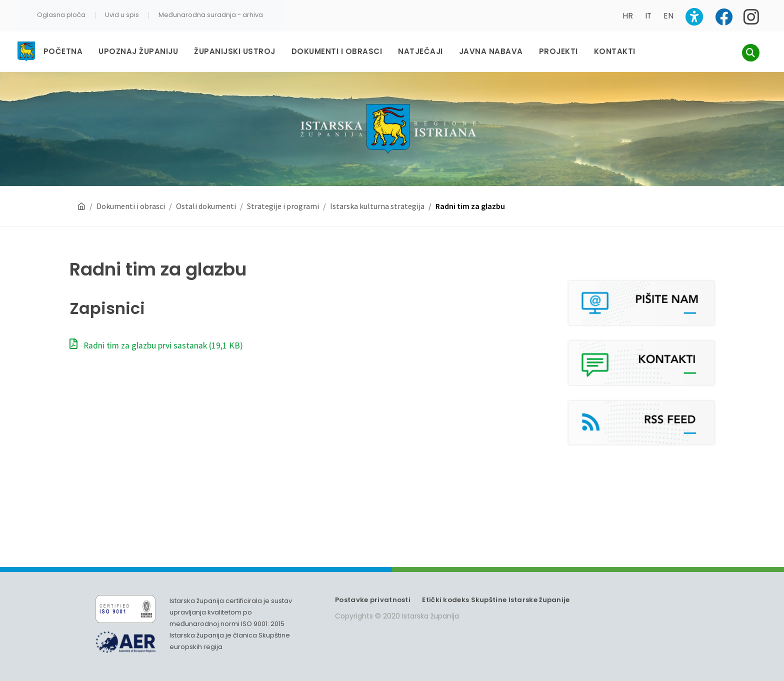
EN (668, 16)
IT (648, 16)
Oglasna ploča (61, 15)
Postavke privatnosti (373, 600)
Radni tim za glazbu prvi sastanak (156, 345)
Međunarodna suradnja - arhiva (211, 15)
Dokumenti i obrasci (131, 206)
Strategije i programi (283, 206)
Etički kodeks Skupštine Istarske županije (496, 600)
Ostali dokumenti (206, 206)
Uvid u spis (122, 15)
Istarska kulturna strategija (377, 206)
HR (628, 16)
